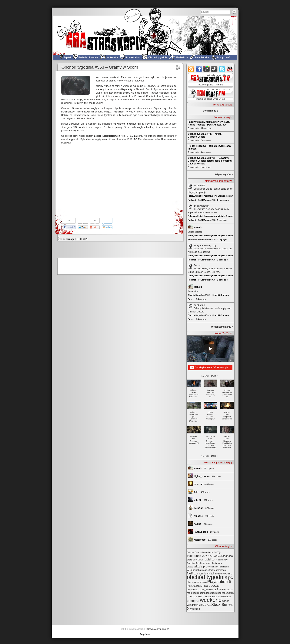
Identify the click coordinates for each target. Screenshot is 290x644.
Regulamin (145, 634)
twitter (222, 69)
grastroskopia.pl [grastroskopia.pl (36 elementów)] (196, 567)
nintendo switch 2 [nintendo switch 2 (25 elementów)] (224, 574)
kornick (198, 227)
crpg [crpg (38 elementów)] (218, 552)
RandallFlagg (201, 532)
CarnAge (198, 508)
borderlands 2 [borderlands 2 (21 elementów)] (209, 552)
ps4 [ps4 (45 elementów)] (216, 589)
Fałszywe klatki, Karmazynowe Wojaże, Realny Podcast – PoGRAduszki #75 (209, 123)
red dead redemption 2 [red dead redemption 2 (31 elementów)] (199, 593)
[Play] (210, 349)
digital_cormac (202, 476)
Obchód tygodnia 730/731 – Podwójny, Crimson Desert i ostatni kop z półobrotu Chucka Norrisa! (210, 161)
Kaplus (198, 524)
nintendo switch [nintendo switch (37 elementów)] (205, 573)
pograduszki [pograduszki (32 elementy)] (194, 589)
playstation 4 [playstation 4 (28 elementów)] (200, 582)
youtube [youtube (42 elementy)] (195, 609)
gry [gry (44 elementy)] (208, 567)
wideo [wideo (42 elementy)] (226, 601)
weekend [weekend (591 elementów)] (211, 600)
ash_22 (198, 500)
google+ (207, 69)
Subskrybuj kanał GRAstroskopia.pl (210, 368)
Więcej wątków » (224, 174)
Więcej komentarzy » (222, 327)
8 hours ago (223, 200)
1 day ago (222, 220)
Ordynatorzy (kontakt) (158, 629)
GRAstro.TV (210, 80)
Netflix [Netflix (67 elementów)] (191, 573)
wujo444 (198, 516)
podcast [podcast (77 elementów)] (215, 586)
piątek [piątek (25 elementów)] (190, 582)
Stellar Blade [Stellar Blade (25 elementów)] (211, 596)
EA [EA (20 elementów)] (206, 560)
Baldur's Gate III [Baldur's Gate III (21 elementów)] (194, 552)
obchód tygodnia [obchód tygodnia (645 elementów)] (207, 577)
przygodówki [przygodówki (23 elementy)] (207, 590)
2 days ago (222, 260)
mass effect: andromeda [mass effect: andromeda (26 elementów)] (214, 570)
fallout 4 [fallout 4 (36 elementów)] (213, 560)
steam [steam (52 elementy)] (200, 596)
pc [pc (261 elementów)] (231, 577)
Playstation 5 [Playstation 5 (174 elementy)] (219, 582)
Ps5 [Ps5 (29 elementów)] (221, 590)
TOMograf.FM (210, 94)
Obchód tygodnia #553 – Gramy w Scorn (100, 67)
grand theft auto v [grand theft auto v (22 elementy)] (214, 563)
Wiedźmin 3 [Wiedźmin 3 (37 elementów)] (194, 605)
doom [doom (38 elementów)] (201, 560)
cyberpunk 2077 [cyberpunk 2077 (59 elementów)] (198, 556)
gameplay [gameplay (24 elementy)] (223, 560)
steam (214, 69)
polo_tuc (198, 484)
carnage (70, 239)
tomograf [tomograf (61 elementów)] (193, 601)
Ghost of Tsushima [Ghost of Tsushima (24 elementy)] (196, 563)
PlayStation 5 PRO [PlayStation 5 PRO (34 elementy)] (198, 586)
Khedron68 (200, 540)
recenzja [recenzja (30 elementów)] (228, 589)
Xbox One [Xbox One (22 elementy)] (206, 605)
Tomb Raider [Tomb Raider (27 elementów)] (225, 597)
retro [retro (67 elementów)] (192, 596)
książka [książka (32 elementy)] (197, 570)
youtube (230, 69)
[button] (215, 376)
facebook (199, 69)
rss (191, 69)
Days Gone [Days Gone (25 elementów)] (215, 556)
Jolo (196, 492)
